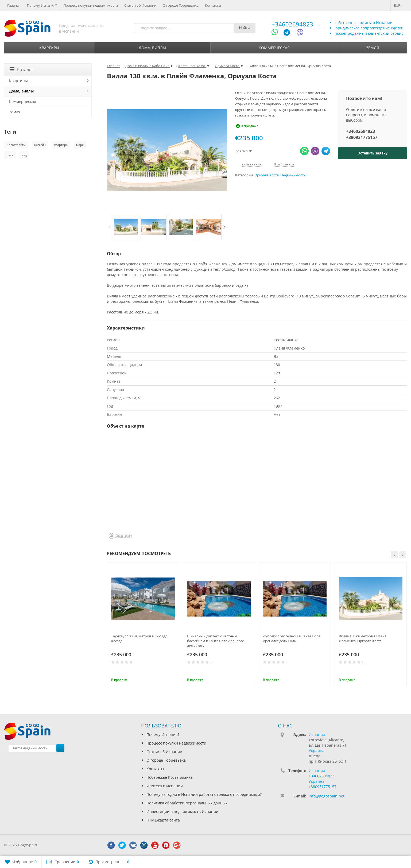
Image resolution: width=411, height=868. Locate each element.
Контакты (213, 5)
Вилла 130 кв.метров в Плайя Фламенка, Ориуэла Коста (363, 638)
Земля (373, 48)
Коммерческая (274, 48)
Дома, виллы (152, 48)
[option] (126, 227)
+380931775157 (362, 137)
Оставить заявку (373, 153)
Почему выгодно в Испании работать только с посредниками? (204, 794)
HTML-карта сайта (163, 820)
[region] (257, 487)
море (80, 145)
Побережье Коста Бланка (170, 777)
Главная (14, 5)
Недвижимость (293, 175)
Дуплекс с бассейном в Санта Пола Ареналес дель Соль (292, 638)
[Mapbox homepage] (120, 536)
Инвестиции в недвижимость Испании (182, 811)
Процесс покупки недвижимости (91, 5)
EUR (399, 5)
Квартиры (49, 48)
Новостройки (16, 145)
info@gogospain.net (327, 796)
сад (24, 155)
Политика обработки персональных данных (187, 803)
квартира (61, 145)
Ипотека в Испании (165, 786)
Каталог (22, 69)
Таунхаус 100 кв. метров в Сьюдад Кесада (139, 638)
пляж (10, 155)
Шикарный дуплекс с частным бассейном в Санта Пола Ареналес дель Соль (215, 641)
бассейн (40, 145)
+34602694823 (292, 24)
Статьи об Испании (140, 5)
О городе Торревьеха (181, 5)
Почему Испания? (42, 5)
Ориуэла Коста (267, 175)
